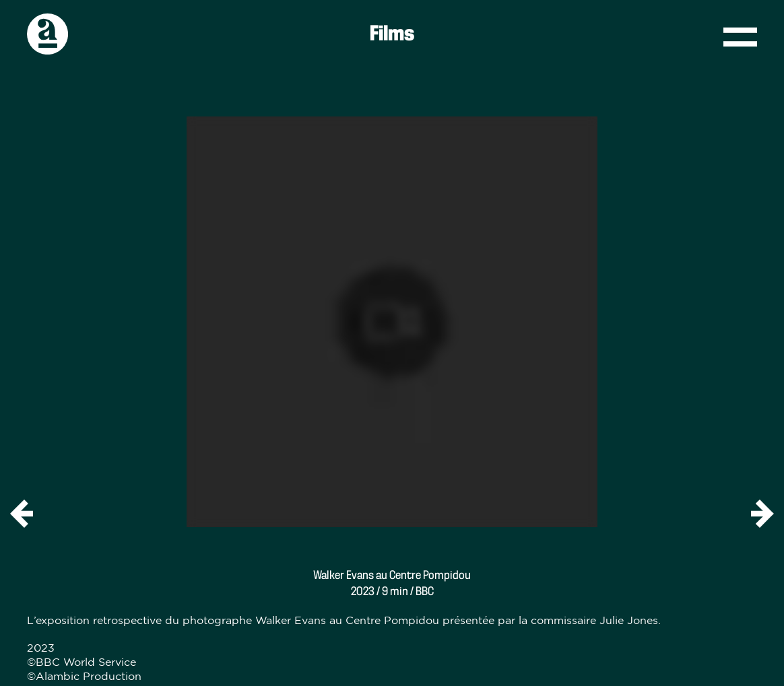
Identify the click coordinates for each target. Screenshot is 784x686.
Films (392, 34)
